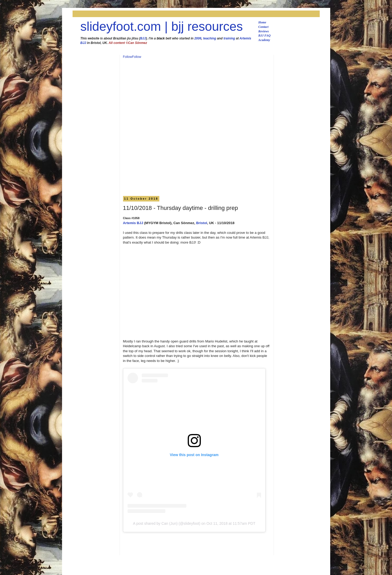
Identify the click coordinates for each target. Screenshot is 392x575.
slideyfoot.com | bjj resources (162, 26)
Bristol (202, 223)
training (229, 38)
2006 (198, 38)
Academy (264, 40)
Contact (264, 27)
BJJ (143, 38)
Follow (128, 57)
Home (262, 22)
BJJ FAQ (265, 36)
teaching (210, 38)
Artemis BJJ (133, 223)
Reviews (264, 31)
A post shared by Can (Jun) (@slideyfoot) (167, 523)
